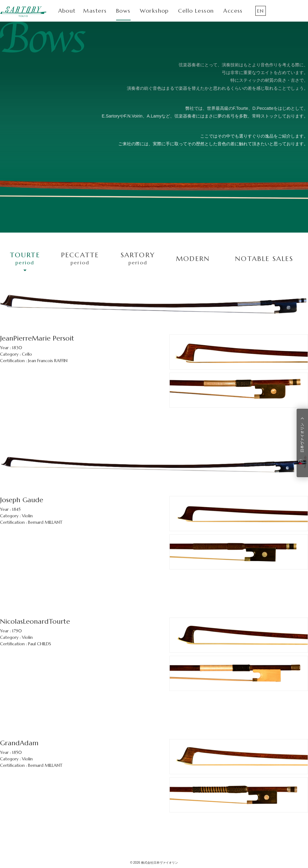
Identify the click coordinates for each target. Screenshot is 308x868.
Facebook (290, 11)
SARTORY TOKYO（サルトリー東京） (23, 12)
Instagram (276, 11)
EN (260, 11)
